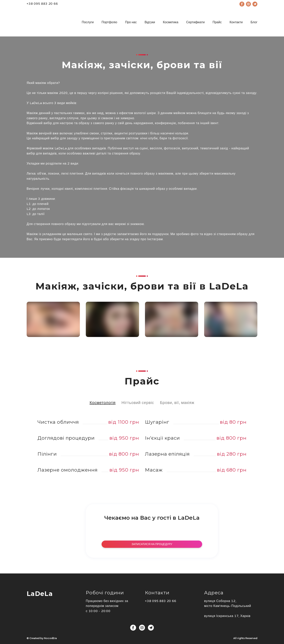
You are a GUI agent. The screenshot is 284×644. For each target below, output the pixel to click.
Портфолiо (109, 22)
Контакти (236, 22)
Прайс (217, 22)
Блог (254, 22)
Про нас (131, 22)
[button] (138, 403)
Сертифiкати (195, 22)
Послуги (88, 22)
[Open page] (47, 22)
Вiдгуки (150, 22)
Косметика (171, 22)
